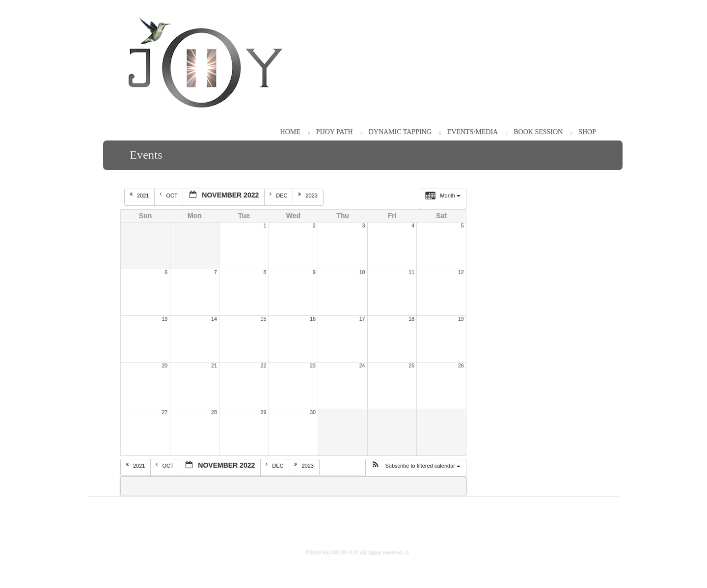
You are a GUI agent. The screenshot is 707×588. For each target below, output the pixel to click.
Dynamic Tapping (400, 132)
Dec (279, 195)
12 (461, 272)
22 (264, 365)
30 (313, 412)
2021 (140, 195)
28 (214, 412)
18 (411, 319)
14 (214, 319)
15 (264, 319)
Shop (587, 132)
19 (461, 319)
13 (164, 319)
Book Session (538, 132)
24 (362, 365)
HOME (290, 132)
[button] (416, 468)
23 (313, 365)
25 (411, 365)
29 (264, 412)
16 (313, 319)
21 (214, 365)
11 (411, 272)
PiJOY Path (335, 132)
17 (362, 319)
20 (164, 365)
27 (164, 412)
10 (362, 272)
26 (461, 365)
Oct (169, 195)
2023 (309, 195)
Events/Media (473, 132)
